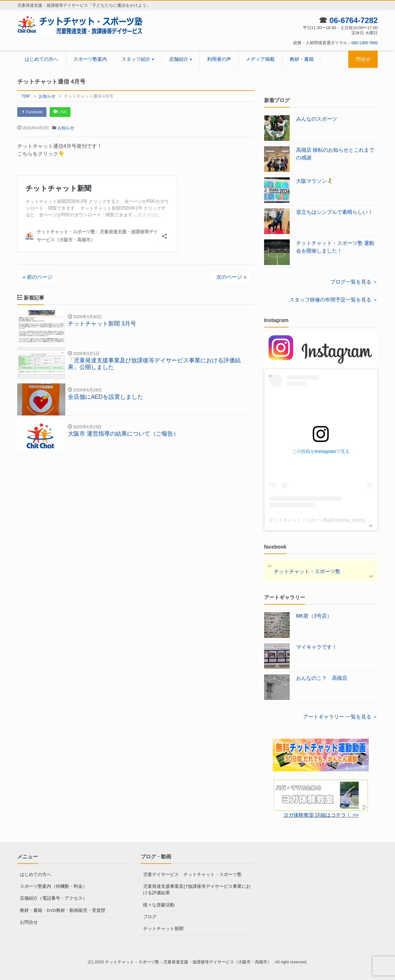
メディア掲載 (260, 59)
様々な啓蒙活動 (158, 904)
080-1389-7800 (364, 43)
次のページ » (231, 278)
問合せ (363, 59)
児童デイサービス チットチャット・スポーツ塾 (189, 875)
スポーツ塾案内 (90, 59)
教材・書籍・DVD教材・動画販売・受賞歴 (60, 909)
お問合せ (28, 921)
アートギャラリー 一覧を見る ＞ (340, 717)
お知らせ (66, 129)
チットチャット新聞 (162, 927)
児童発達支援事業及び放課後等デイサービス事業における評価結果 (197, 889)
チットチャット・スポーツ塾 (307, 571)
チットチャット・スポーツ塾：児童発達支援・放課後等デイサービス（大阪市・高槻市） (189, 960)
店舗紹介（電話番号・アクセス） (51, 898)
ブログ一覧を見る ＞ (354, 282)
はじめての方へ (41, 59)
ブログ (149, 916)
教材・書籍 (302, 59)
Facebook (33, 112)
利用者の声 (219, 59)
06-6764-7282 (352, 20)
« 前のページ (38, 278)
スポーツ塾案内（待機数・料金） (51, 886)
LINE (64, 112)
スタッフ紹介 (136, 59)
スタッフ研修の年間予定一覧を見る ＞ (334, 300)
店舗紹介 (179, 59)
